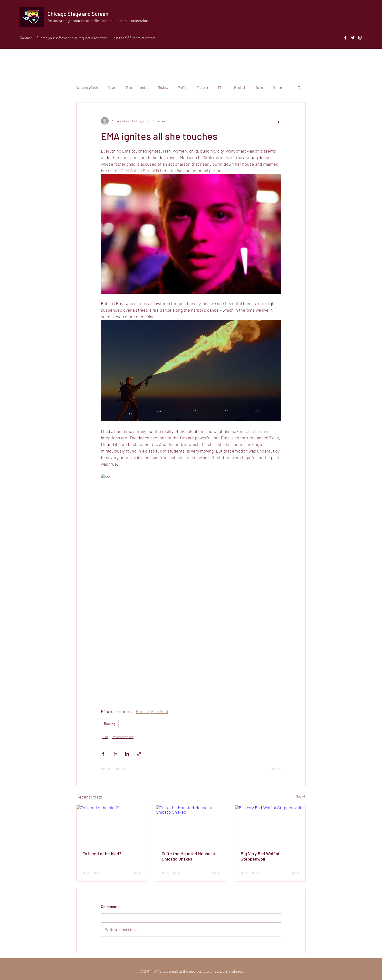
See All (301, 796)
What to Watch (87, 87)
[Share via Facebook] (103, 754)
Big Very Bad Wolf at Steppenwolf (260, 856)
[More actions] (278, 121)
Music (259, 87)
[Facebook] (345, 38)
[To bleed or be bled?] (112, 825)
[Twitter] (353, 38)
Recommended (137, 87)
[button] (299, 88)
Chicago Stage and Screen (78, 14)
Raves (112, 87)
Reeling (110, 724)
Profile (182, 87)
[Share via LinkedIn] (127, 754)
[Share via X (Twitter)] (115, 754)
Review (163, 87)
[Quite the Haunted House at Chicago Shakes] (191, 825)
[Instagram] (360, 38)
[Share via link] (139, 754)
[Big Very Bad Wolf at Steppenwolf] (270, 825)
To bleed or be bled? (102, 853)
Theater (203, 87)
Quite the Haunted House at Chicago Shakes (189, 856)
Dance (277, 87)
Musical (239, 87)
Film (221, 87)
